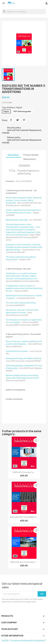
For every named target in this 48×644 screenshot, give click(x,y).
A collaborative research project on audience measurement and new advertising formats (24, 288)
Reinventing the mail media (17, 220)
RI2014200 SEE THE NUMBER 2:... (24, 517)
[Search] (24, 12)
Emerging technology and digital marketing (23, 358)
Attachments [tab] (30, 159)
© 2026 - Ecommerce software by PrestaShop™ (24, 641)
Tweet (18, 120)
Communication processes (17, 351)
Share (11, 120)
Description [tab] (13, 155)
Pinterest (24, 120)
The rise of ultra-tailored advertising (21, 303)
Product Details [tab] (31, 155)
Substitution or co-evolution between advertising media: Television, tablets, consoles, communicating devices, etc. (22, 276)
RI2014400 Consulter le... (24, 472)
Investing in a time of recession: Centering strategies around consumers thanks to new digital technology (24, 247)
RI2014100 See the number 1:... (24, 562)
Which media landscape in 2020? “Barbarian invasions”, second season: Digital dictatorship (24, 200)
